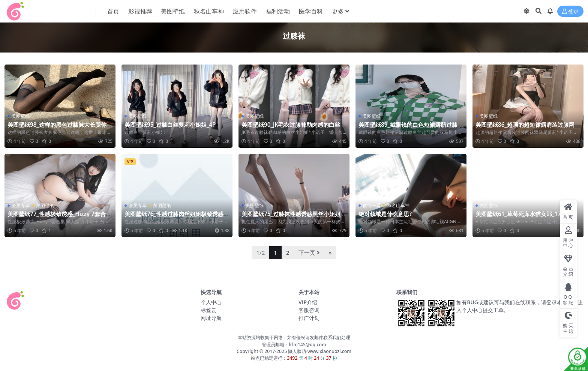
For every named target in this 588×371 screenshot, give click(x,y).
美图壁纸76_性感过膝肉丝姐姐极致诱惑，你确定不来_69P (177, 217)
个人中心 (211, 302)
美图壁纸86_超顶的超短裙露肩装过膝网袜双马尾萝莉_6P (528, 128)
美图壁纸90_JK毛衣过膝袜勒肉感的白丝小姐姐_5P (294, 128)
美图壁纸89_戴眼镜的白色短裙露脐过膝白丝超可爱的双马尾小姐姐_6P (411, 128)
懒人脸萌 (296, 351)
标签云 (208, 310)
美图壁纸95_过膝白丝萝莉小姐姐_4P (170, 125)
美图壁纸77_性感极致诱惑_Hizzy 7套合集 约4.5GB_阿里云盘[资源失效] (59, 217)
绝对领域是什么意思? (385, 214)
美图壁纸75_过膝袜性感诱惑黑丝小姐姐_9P (294, 217)
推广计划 (309, 318)
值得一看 (372, 205)
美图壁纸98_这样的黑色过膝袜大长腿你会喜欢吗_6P (60, 128)
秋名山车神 (398, 205)
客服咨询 (309, 310)
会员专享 (21, 205)
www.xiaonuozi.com (329, 351)
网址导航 (211, 318)
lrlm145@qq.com (307, 345)
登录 (570, 11)
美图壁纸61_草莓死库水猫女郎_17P (520, 214)
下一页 (309, 252)
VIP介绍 (308, 302)
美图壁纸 (21, 116)
